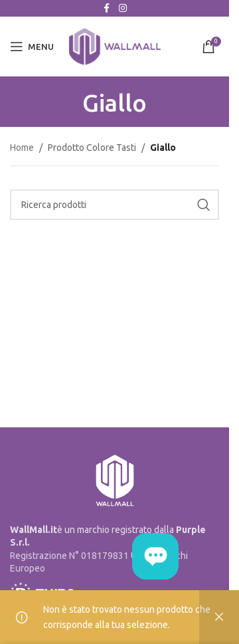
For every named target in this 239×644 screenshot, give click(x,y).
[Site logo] (115, 46)
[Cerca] (115, 205)
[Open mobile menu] (32, 47)
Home (22, 148)
